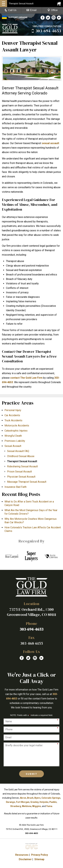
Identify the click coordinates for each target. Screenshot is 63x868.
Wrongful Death (13, 436)
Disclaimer (25, 859)
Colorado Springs (51, 798)
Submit (32, 774)
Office (53, 10)
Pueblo (53, 802)
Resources (22, 855)
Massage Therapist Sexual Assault (27, 482)
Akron (23, 798)
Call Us (11, 10)
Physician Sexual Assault (21, 477)
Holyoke (44, 802)
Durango (11, 802)
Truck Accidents (13, 420)
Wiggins (37, 806)
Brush (30, 798)
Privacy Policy (40, 855)
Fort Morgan (23, 802)
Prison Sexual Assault (19, 472)
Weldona (27, 806)
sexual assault (50, 143)
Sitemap (39, 859)
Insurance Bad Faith (16, 487)
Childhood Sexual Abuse (21, 456)
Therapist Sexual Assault (22, 461)
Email (32, 10)
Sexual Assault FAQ (18, 451)
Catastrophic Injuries (16, 431)
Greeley (34, 802)
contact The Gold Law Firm (26, 378)
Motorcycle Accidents (17, 426)
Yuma (49, 806)
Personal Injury (13, 410)
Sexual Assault (13, 446)
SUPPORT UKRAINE (15, 17)
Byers (37, 798)
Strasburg (16, 806)
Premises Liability (15, 441)
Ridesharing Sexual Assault (22, 466)
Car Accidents (12, 415)
